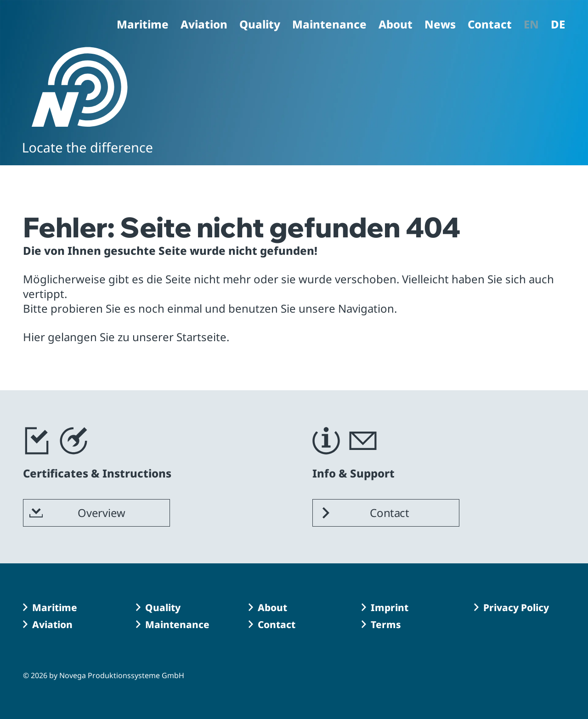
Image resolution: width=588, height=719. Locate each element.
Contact (490, 25)
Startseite (201, 337)
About (396, 25)
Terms (386, 624)
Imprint (390, 607)
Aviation (204, 25)
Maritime (143, 25)
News (440, 25)
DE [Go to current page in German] (558, 25)
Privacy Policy (516, 607)
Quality (260, 25)
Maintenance (329, 25)
